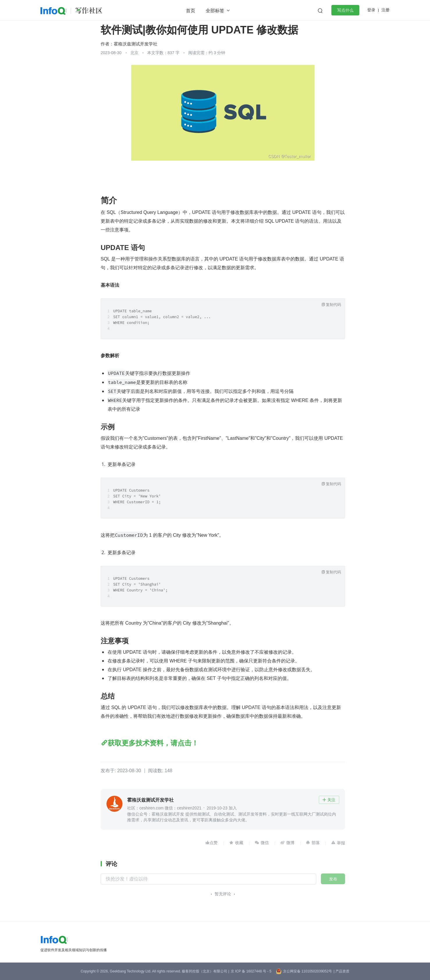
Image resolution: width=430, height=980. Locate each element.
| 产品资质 (341, 971)
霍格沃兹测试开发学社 (136, 44)
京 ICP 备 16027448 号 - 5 (251, 971)
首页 (191, 11)
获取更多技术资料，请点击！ (153, 743)
